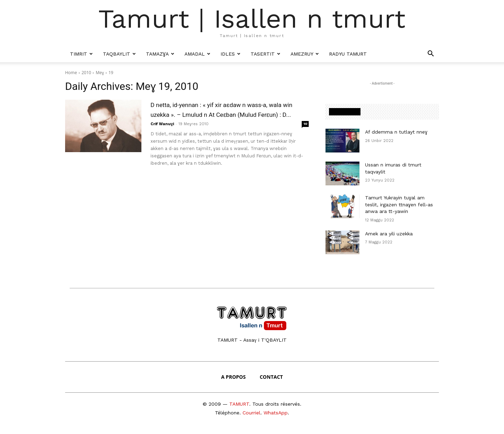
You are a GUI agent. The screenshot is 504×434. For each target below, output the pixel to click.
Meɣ (100, 73)
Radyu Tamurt (348, 54)
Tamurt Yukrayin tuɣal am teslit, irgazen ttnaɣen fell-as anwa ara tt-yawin (399, 204)
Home (71, 73)
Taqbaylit (119, 54)
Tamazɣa (160, 54)
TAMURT (239, 404)
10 (305, 133)
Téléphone (227, 413)
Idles (230, 54)
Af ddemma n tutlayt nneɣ (396, 132)
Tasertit (265, 54)
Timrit (81, 54)
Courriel (251, 413)
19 (111, 73)
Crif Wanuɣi (162, 134)
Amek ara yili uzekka (389, 234)
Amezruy (305, 54)
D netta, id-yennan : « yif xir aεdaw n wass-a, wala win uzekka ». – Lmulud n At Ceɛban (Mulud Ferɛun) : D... (225, 114)
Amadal (197, 54)
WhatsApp (276, 413)
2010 (86, 73)
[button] (430, 54)
